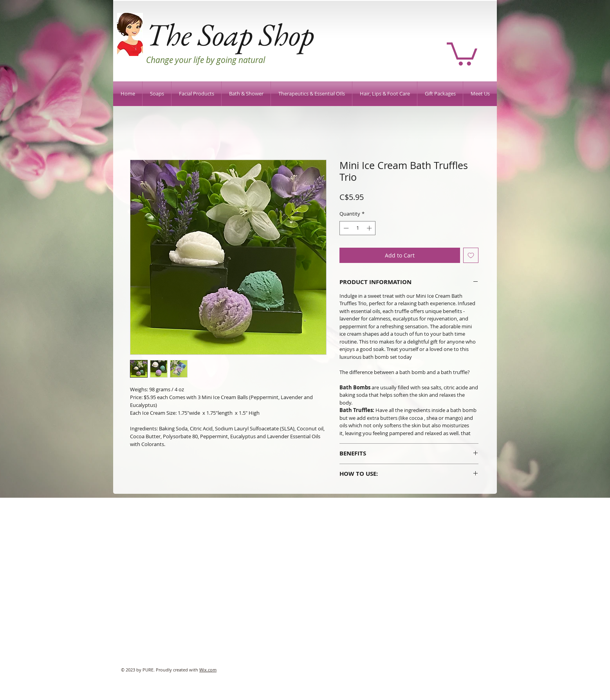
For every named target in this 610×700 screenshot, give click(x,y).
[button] (462, 53)
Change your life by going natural (206, 60)
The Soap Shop (230, 34)
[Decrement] (345, 228)
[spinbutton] (358, 228)
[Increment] (370, 228)
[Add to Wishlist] (471, 255)
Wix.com (208, 670)
